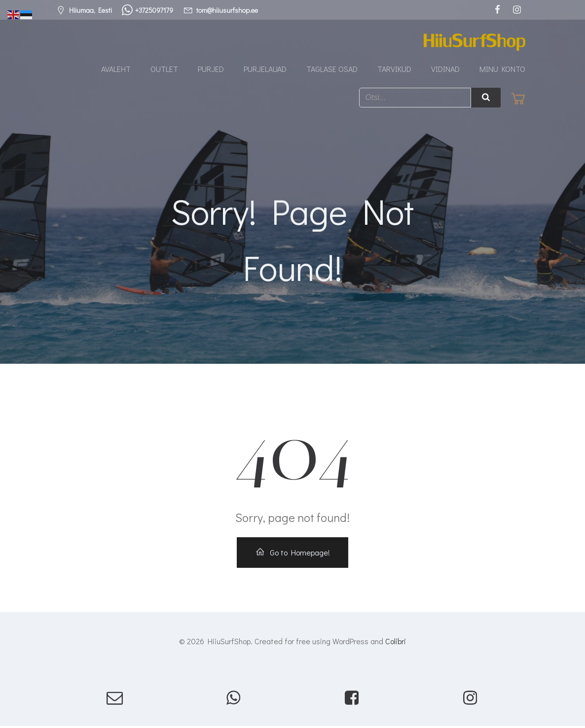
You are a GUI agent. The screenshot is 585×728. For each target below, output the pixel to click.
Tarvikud (394, 69)
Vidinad (445, 69)
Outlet (164, 69)
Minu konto (502, 69)
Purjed (211, 69)
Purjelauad (265, 69)
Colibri (396, 642)
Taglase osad (332, 69)
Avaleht (116, 69)
